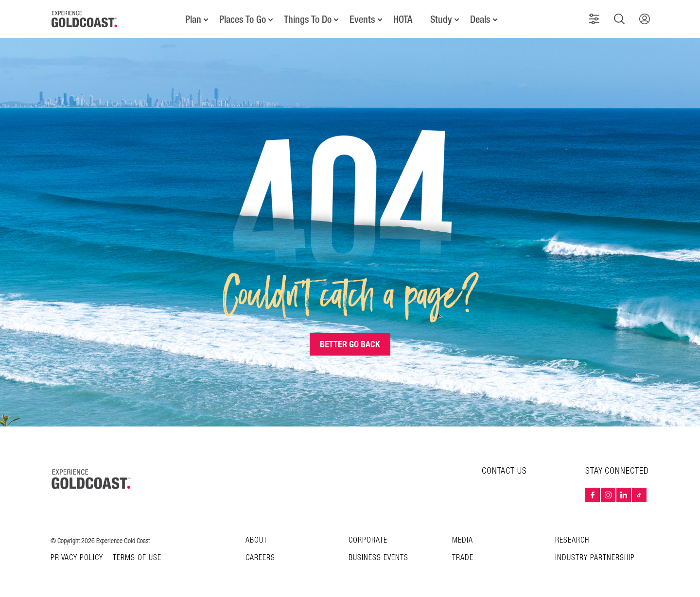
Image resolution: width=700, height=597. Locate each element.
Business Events (378, 558)
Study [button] (441, 19)
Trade (463, 558)
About (256, 540)
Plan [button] (193, 19)
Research (572, 540)
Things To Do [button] (308, 19)
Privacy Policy (77, 558)
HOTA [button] (403, 19)
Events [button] (362, 19)
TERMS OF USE (137, 558)
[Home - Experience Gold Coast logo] (85, 19)
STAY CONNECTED (617, 471)
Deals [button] (480, 19)
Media (463, 540)
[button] (594, 19)
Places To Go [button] (243, 19)
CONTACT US (504, 471)
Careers (260, 558)
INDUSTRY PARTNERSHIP (595, 558)
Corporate (368, 540)
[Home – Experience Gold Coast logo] (91, 479)
